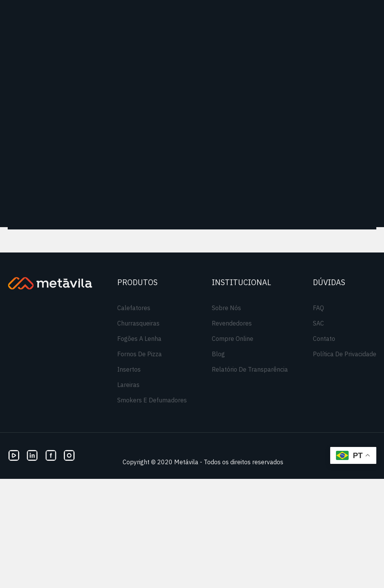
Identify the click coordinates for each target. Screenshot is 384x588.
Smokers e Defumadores (152, 400)
